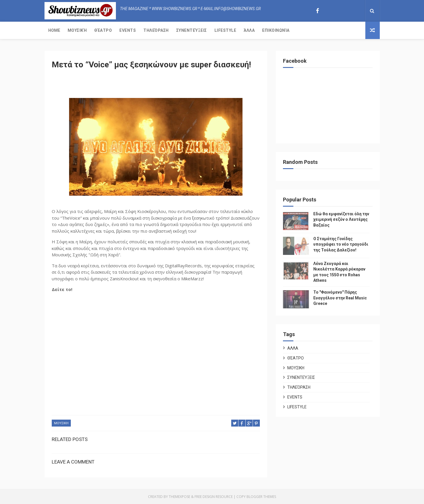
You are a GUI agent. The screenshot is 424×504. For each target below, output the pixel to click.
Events (128, 30)
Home (54, 30)
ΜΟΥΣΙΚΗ (61, 423)
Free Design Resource (214, 497)
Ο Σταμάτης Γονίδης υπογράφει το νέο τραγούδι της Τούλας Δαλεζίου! (341, 244)
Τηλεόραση (156, 30)
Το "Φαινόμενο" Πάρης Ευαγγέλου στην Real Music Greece (340, 298)
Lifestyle (225, 30)
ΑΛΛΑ (293, 348)
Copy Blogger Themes (256, 497)
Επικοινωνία (276, 30)
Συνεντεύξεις (192, 30)
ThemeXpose (179, 497)
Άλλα (249, 30)
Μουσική (77, 30)
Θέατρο (103, 30)
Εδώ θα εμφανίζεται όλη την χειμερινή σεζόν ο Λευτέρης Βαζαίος (341, 219)
